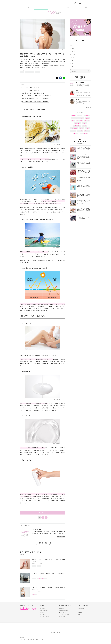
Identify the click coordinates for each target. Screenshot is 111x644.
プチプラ (84, 126)
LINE (79, 615)
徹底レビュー (77, 123)
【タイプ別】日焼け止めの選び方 (31, 90)
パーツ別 (82, 128)
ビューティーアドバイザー (46, 617)
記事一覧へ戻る (43, 543)
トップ (27, 8)
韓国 (73, 121)
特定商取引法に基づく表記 (65, 619)
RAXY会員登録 (81, 608)
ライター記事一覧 (61, 537)
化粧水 (88, 128)
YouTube (80, 619)
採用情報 (66, 630)
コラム (72, 63)
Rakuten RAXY (26, 3)
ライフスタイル (84, 133)
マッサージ (44, 579)
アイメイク (73, 51)
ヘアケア (72, 57)
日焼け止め (37, 72)
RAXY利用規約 (62, 617)
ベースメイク (73, 48)
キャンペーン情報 (55, 8)
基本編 (27, 72)
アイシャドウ (79, 121)
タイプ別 (32, 72)
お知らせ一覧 (62, 608)
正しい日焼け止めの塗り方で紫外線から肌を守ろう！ (36, 101)
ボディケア (26, 70)
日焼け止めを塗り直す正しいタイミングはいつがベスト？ (37, 99)
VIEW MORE (88, 107)
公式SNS (69, 8)
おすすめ (39, 566)
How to (22, 72)
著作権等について (60, 630)
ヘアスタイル (77, 126)
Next (63, 520)
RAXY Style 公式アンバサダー (77, 118)
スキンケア (73, 45)
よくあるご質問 (84, 8)
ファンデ (80, 131)
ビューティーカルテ (44, 615)
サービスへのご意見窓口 (64, 615)
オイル (39, 579)
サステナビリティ (40, 639)
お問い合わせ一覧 (31, 639)
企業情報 (45, 630)
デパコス (73, 131)
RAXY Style (41, 8)
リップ (84, 123)
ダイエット (35, 594)
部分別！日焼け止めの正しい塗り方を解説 (33, 93)
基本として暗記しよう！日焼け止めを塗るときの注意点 (36, 96)
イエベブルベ (74, 128)
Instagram (80, 613)
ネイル (72, 60)
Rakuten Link (80, 617)
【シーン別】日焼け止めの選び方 (31, 87)
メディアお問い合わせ (64, 611)
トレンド (87, 121)
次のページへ (43, 513)
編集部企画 (87, 115)
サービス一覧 (23, 639)
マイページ (43, 613)
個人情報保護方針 (51, 630)
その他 (72, 66)
